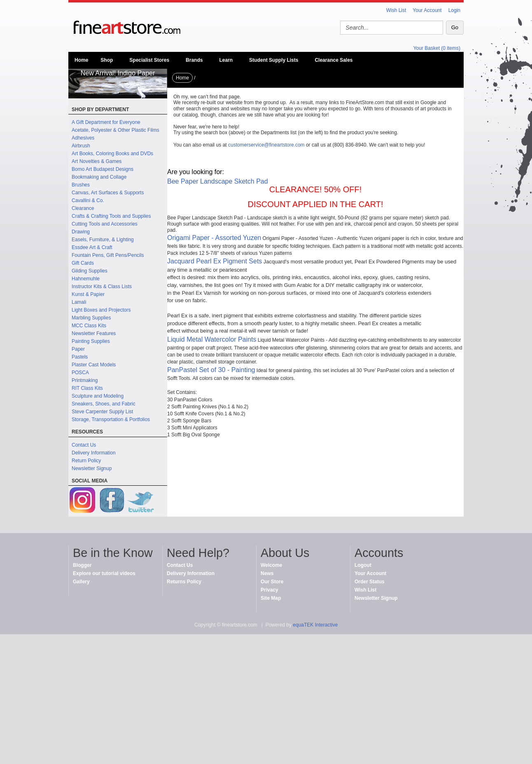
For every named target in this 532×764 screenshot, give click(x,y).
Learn (226, 60)
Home (81, 60)
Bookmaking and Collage (99, 177)
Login (454, 10)
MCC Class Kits (89, 326)
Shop (107, 60)
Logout (363, 565)
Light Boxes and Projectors (101, 310)
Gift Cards (83, 263)
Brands (194, 60)
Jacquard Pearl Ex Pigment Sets (215, 261)
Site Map (271, 598)
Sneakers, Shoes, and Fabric (104, 404)
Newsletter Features (94, 333)
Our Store (272, 582)
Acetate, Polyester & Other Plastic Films (115, 130)
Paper (78, 349)
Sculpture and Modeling (98, 396)
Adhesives (83, 138)
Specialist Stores (149, 60)
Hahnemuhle (86, 279)
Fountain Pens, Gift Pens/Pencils (108, 255)
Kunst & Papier (88, 294)
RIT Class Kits (87, 388)
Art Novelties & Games (97, 161)
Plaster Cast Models (94, 365)
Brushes (81, 185)
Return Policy (86, 461)
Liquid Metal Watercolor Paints (212, 339)
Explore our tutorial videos (104, 573)
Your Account (427, 10)
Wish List (396, 10)
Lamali (79, 302)
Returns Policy (184, 582)
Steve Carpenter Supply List (102, 412)
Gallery (81, 582)
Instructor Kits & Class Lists (102, 286)
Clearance (83, 208)
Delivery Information (94, 453)
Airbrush (81, 146)
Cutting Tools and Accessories (105, 224)
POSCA (80, 373)
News (267, 573)
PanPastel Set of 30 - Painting (211, 370)
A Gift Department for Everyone (106, 122)
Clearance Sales (334, 60)
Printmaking (85, 380)
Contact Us (84, 445)
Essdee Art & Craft (92, 247)
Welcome (271, 565)
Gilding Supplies (90, 271)
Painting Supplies (91, 341)
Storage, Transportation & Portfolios (111, 419)
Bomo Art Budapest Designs (103, 169)
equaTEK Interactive (315, 625)
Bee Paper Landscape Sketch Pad (218, 181)
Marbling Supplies (91, 318)
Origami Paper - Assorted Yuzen (214, 238)
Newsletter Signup (92, 468)
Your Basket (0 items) (437, 48)
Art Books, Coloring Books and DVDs (112, 154)
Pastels (80, 357)
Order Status (370, 582)
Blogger (82, 565)
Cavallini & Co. (88, 200)
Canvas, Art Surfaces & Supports (108, 193)
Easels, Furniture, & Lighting (103, 240)
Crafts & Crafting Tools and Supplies (111, 216)
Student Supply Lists (274, 60)
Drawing (81, 232)
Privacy (269, 590)
